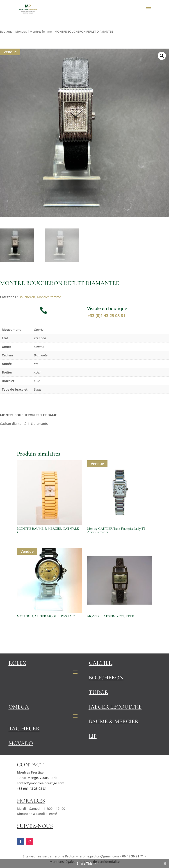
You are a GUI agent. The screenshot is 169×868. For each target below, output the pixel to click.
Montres (21, 31)
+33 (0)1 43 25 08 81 (107, 315)
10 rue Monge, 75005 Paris (37, 778)
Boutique (6, 31)
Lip (93, 736)
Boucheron (27, 297)
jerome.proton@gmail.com (99, 856)
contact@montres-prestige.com (41, 783)
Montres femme (41, 31)
